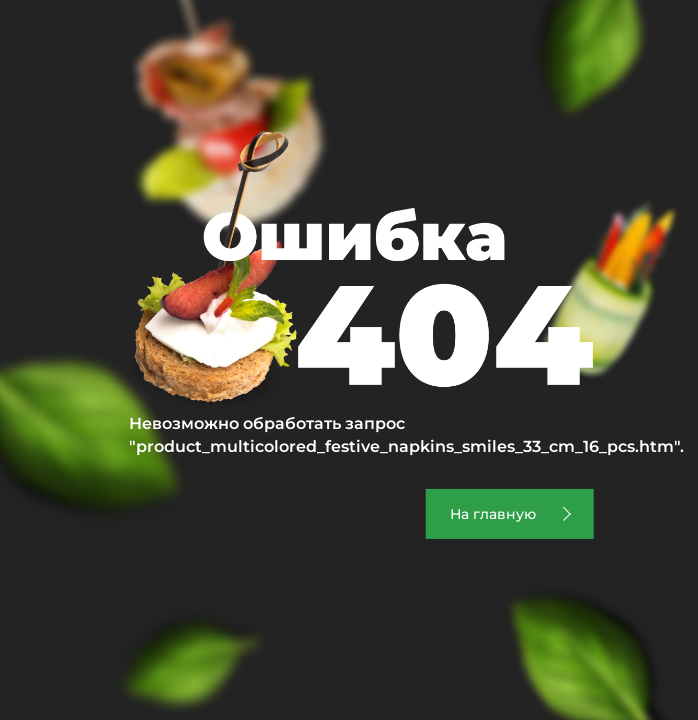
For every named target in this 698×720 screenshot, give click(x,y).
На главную (493, 514)
